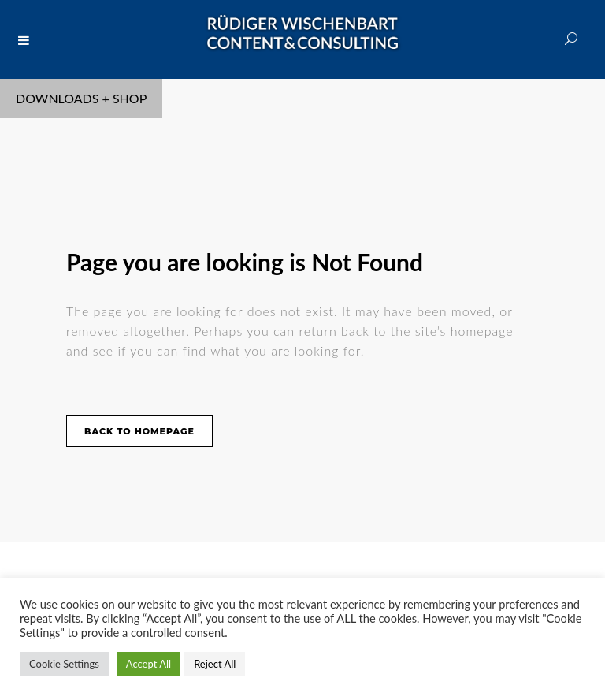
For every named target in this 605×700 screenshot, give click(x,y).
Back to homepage (139, 431)
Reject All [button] (215, 664)
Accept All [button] (148, 664)
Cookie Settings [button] (64, 664)
